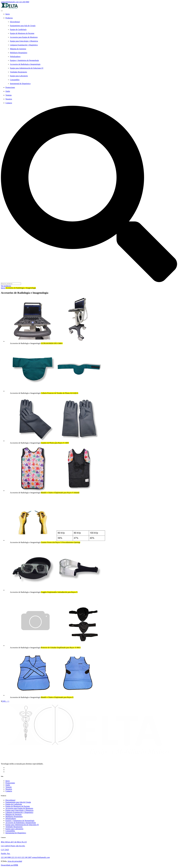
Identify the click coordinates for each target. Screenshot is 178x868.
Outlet (8, 785)
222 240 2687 (27, 857)
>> (8, 701)
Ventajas (9, 787)
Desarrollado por (9, 865)
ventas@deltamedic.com (10, 2)
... (6, 701)
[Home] (91, 14)
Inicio (3, 288)
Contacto (9, 791)
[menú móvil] (2, 11)
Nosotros (9, 789)
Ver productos (6, 286)
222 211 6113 (16, 857)
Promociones (10, 783)
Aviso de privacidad (15, 861)
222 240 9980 (24, 2)
